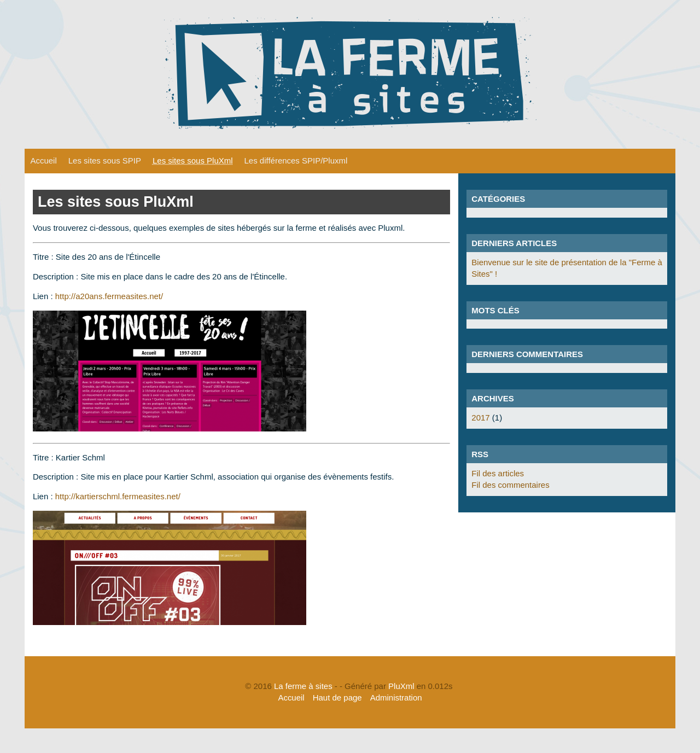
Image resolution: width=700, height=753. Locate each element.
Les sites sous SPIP (105, 160)
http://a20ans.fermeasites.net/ (109, 296)
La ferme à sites (303, 686)
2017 (480, 418)
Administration (396, 697)
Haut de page (337, 697)
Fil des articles (498, 473)
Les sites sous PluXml (193, 160)
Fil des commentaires (510, 485)
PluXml (401, 686)
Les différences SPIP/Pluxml (296, 160)
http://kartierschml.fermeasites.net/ (118, 496)
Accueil (43, 160)
